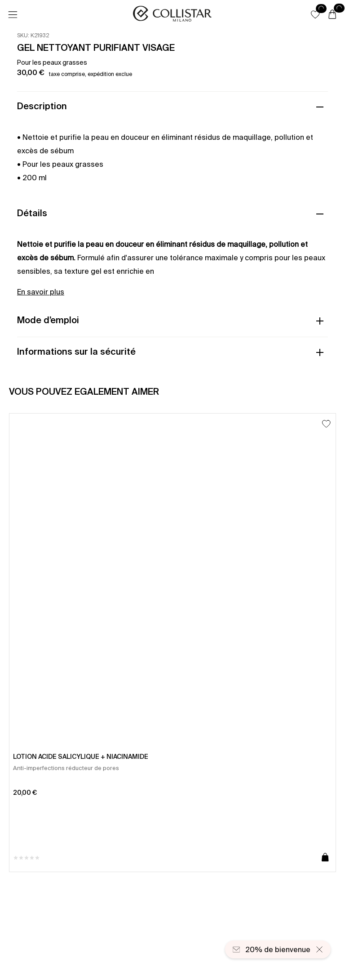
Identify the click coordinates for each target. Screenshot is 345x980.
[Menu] (13, 15)
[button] (315, 14)
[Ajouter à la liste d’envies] (326, 424)
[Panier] (332, 15)
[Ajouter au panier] (325, 858)
